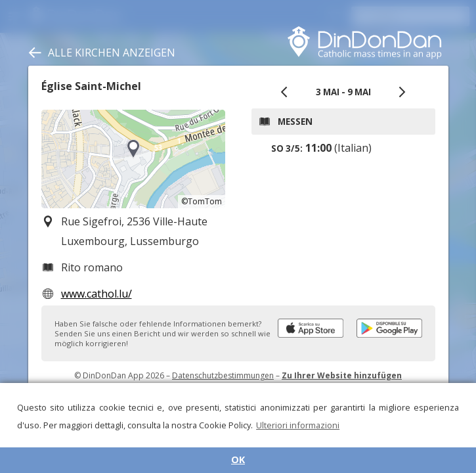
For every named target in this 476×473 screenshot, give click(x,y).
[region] (133, 159)
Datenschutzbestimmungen (223, 375)
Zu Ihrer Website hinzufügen (342, 375)
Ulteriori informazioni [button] (298, 425)
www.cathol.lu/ (97, 294)
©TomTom (202, 201)
